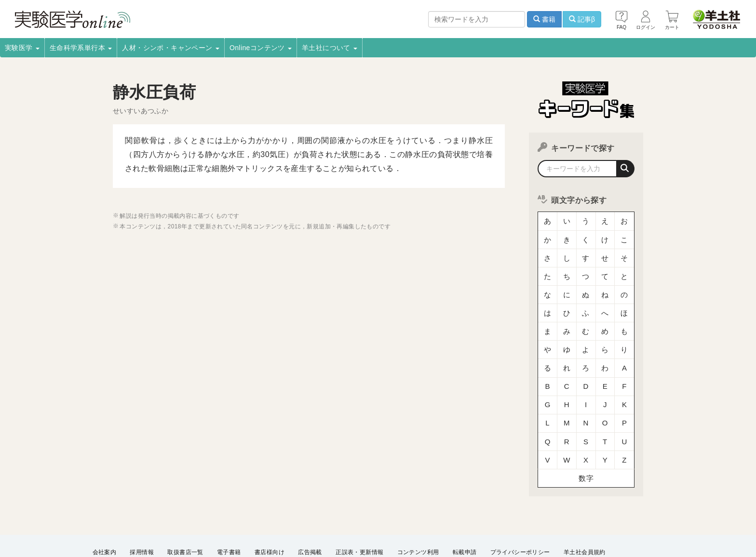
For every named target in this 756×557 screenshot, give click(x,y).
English (434, 521)
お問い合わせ (392, 521)
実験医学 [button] (22, 48)
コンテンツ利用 (418, 508)
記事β (582, 19)
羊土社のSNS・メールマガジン (208, 521)
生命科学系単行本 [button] (81, 48)
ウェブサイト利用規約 (122, 521)
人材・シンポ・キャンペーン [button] (171, 48)
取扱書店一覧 (185, 508)
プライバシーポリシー (520, 508)
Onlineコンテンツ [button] (261, 48)
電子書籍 (229, 508)
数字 (586, 436)
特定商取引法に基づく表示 (300, 521)
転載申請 (465, 508)
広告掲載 (310, 508)
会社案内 (105, 508)
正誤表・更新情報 (359, 508)
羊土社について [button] (330, 48)
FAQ (355, 521)
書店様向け (270, 508)
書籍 (544, 19)
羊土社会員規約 (585, 508)
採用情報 (142, 508)
